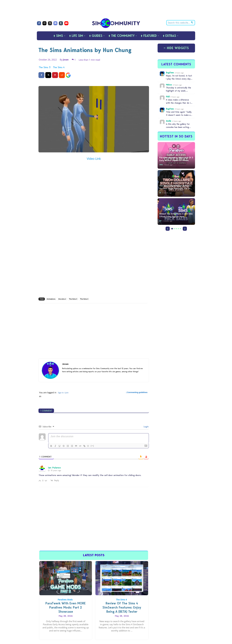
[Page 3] (176, 229)
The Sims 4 (59, 67)
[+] (92, 446)
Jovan (66, 60)
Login (146, 427)
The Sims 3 (45, 67)
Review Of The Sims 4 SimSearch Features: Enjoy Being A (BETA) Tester (122, 607)
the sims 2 (62, 299)
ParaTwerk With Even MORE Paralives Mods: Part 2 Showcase (66, 607)
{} (88, 446)
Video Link (94, 159)
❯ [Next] (185, 229)
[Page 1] (172, 229)
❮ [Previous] (168, 229)
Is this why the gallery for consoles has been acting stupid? (178, 127)
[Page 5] (180, 229)
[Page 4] (178, 229)
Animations (51, 299)
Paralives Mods (65, 600)
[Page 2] (174, 229)
